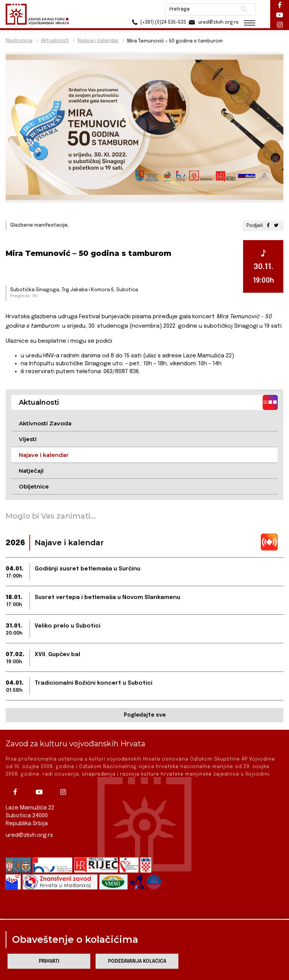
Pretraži (244, 9)
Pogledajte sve (145, 715)
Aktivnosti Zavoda (45, 423)
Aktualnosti (55, 41)
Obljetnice (34, 486)
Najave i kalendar (98, 41)
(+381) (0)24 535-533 (157, 22)
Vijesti (28, 439)
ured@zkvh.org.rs (29, 835)
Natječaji (31, 471)
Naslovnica (19, 41)
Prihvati (49, 961)
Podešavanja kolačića (137, 961)
